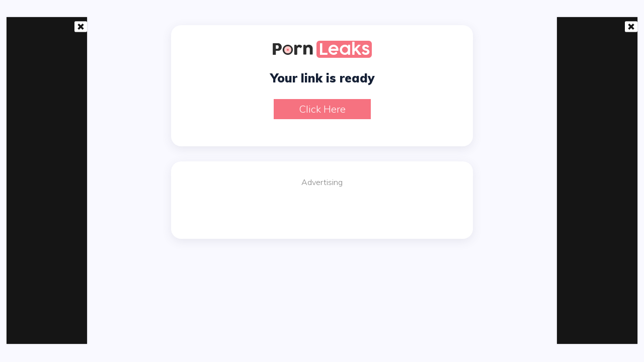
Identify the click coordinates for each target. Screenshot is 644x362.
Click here (322, 109)
